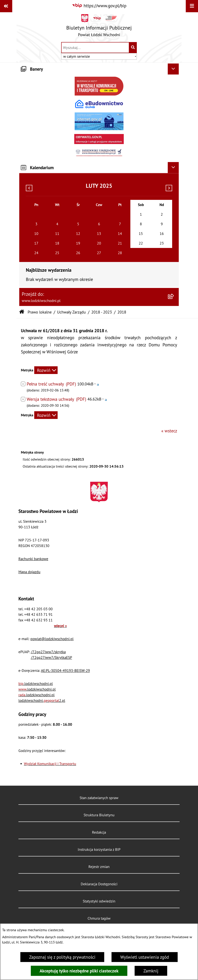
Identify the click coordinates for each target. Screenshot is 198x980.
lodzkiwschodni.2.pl (42, 700)
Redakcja (99, 832)
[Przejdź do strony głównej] (99, 27)
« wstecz (169, 431)
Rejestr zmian (99, 867)
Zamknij (151, 971)
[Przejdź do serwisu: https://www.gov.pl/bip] (99, 6)
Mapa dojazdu (29, 572)
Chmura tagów (99, 918)
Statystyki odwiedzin (99, 901)
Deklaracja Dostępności (99, 884)
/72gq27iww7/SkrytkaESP (51, 657)
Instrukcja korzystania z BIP (99, 849)
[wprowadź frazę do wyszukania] (95, 48)
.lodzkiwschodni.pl (36, 684)
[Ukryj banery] (173, 69)
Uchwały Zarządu (71, 312)
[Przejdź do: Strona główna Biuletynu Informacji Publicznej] (22, 312)
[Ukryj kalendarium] (173, 168)
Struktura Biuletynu (99, 815)
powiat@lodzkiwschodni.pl (52, 639)
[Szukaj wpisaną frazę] (133, 48)
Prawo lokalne (40, 312)
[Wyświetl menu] (192, 6)
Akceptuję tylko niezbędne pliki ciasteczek (79, 971)
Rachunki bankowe (33, 559)
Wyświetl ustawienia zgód (145, 957)
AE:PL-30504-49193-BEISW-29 (65, 670)
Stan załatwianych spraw (99, 798)
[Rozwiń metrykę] (46, 370)
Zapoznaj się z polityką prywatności (62, 957)
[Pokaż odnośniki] (6, 6)
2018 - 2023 (102, 312)
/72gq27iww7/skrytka (48, 652)
